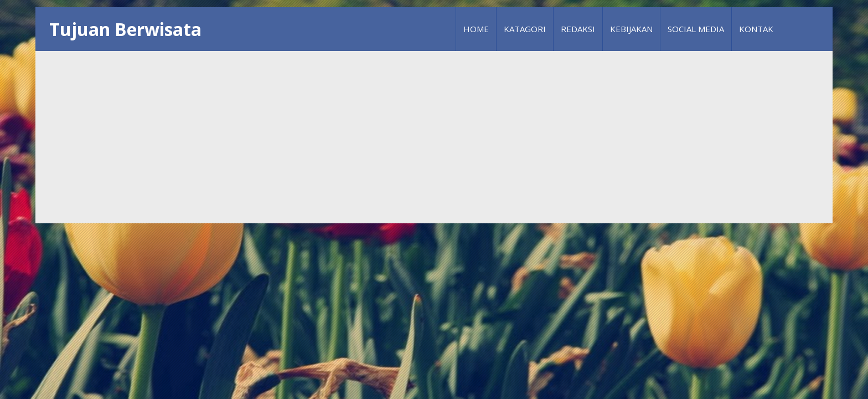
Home (476, 29)
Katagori (525, 29)
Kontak (756, 29)
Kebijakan (631, 29)
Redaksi (578, 29)
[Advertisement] (434, 137)
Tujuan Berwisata (125, 29)
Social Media (696, 29)
